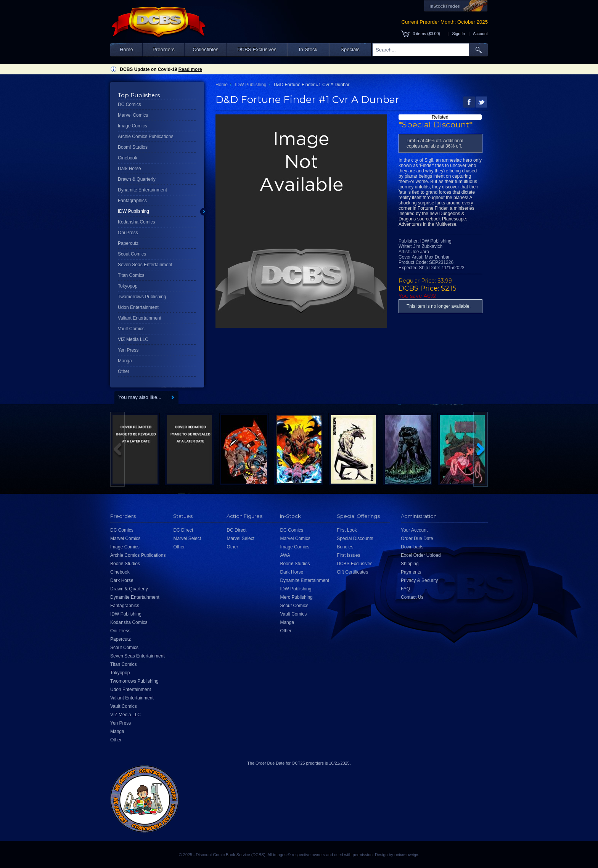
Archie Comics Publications (145, 137)
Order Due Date (417, 538)
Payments (411, 572)
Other (124, 371)
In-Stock (308, 49)
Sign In (459, 34)
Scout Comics (132, 254)
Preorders (164, 49)
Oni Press (128, 233)
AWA (285, 555)
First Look (347, 530)
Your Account (414, 530)
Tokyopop (128, 286)
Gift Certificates (352, 572)
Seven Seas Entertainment (145, 265)
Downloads (412, 547)
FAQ (405, 589)
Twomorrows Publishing (142, 297)
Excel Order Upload (421, 555)
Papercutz (128, 243)
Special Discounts (355, 538)
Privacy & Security (419, 580)
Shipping (410, 564)
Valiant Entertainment (140, 318)
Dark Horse (129, 169)
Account (480, 34)
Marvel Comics (133, 115)
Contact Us (412, 597)
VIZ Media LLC (133, 339)
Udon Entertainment (138, 307)
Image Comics (133, 126)
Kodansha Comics (136, 222)
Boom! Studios (133, 147)
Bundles (345, 547)
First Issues (348, 555)
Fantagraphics (132, 201)
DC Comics (129, 104)
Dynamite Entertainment (142, 190)
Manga (125, 361)
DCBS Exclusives (257, 49)
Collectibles (205, 49)
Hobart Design (406, 855)
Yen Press (128, 350)
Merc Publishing (296, 597)
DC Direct (183, 530)
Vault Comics (131, 329)
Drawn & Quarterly (137, 179)
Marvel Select (187, 538)
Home (126, 49)
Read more (190, 69)
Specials (350, 49)
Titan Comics (131, 275)
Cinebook (128, 158)
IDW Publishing (133, 211)
